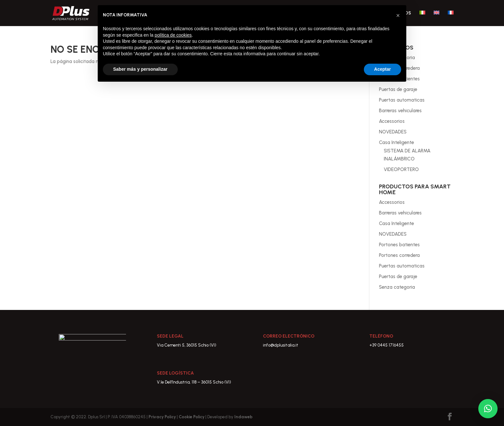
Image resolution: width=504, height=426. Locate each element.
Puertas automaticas (402, 100)
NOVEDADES (393, 132)
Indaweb (243, 417)
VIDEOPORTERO (401, 169)
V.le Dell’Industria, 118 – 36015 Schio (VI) (194, 382)
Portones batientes (399, 245)
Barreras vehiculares (400, 111)
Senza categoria (397, 287)
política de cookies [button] (173, 35)
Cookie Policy (192, 417)
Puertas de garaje (398, 89)
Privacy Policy (163, 417)
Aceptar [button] (382, 69)
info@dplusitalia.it (281, 345)
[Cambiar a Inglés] (437, 18)
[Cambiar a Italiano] (422, 18)
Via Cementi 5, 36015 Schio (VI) (187, 345)
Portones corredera (399, 255)
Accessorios (392, 121)
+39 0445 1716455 (387, 345)
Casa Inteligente (396, 142)
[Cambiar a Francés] (451, 18)
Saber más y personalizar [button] (140, 69)
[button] (488, 409)
